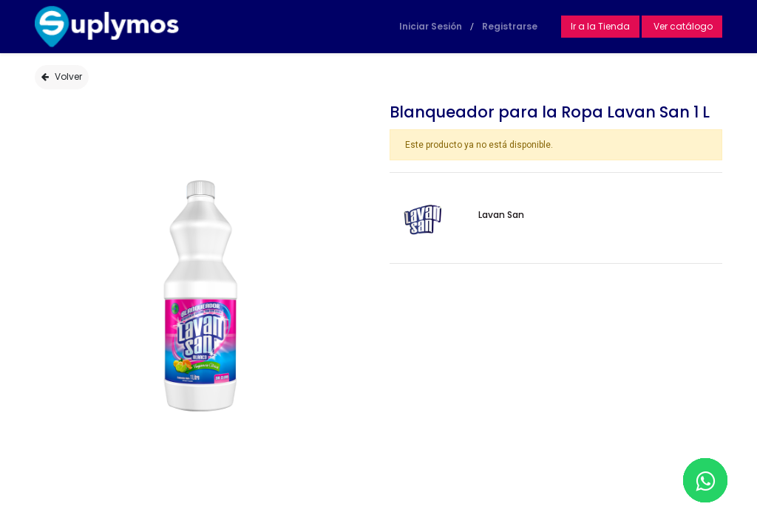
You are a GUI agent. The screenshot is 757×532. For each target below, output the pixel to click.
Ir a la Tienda (600, 26)
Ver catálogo (682, 26)
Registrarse (510, 26)
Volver (62, 76)
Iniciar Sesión (431, 26)
